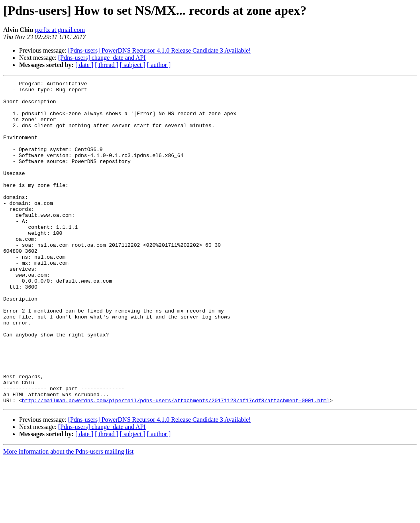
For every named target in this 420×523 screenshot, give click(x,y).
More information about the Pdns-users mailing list (68, 516)
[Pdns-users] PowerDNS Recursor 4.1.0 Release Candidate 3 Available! (160, 50)
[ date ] (84, 65)
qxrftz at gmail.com (60, 30)
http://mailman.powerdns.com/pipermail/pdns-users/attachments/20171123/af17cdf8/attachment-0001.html (176, 465)
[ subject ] (133, 65)
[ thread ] (107, 65)
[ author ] (159, 65)
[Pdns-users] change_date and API (102, 58)
